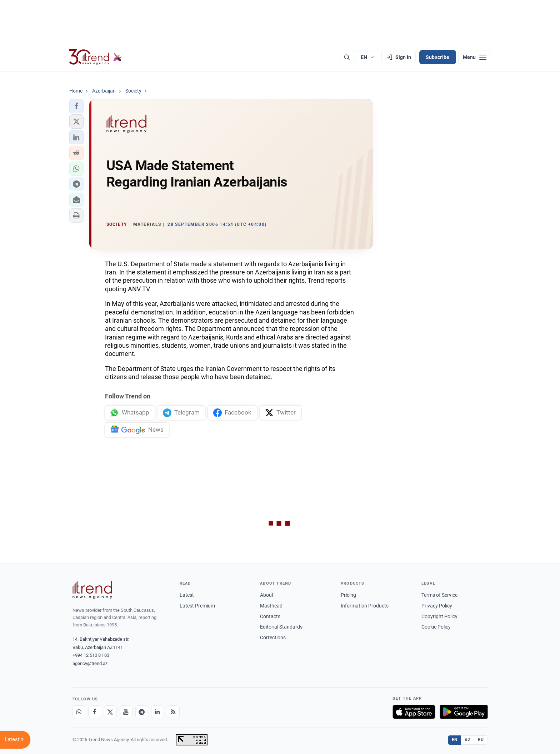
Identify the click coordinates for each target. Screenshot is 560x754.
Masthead (271, 606)
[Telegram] (142, 712)
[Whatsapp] (79, 712)
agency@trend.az (90, 663)
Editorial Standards (281, 627)
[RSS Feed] (173, 712)
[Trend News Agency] (92, 590)
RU (481, 740)
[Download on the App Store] (414, 712)
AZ (467, 740)
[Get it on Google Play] (464, 712)
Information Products (365, 606)
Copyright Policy (439, 616)
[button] (76, 106)
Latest (187, 595)
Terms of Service (439, 595)
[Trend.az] (96, 57)
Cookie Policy (436, 627)
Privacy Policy (437, 606)
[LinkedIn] (157, 712)
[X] (110, 712)
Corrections (273, 638)
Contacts (270, 616)
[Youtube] (126, 712)
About (267, 595)
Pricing (348, 595)
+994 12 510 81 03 (91, 655)
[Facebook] (95, 712)
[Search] (347, 57)
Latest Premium (197, 606)
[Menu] (475, 57)
